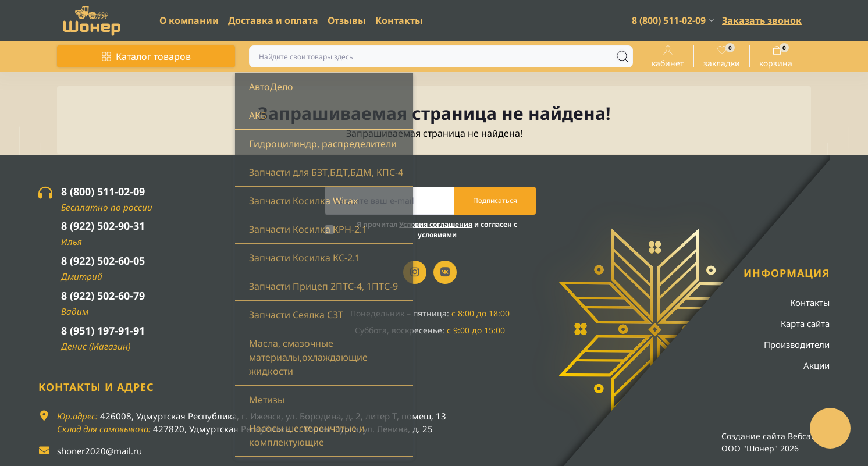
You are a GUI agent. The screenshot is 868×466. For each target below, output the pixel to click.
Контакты (399, 20)
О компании (189, 20)
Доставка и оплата (273, 20)
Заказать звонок (762, 20)
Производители (797, 344)
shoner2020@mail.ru (99, 451)
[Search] (622, 56)
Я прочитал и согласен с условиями (437, 230)
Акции (817, 365)
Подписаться (495, 200)
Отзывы (347, 20)
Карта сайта (805, 323)
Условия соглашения (436, 224)
